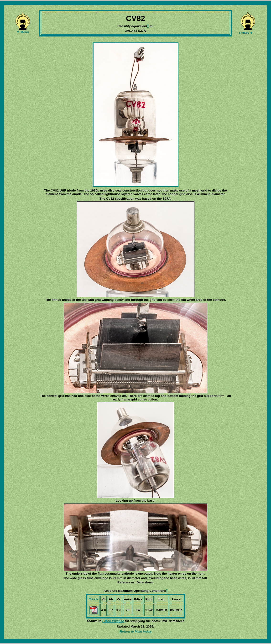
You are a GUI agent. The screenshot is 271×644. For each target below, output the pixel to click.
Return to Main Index (135, 631)
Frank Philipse (113, 621)
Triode (94, 599)
